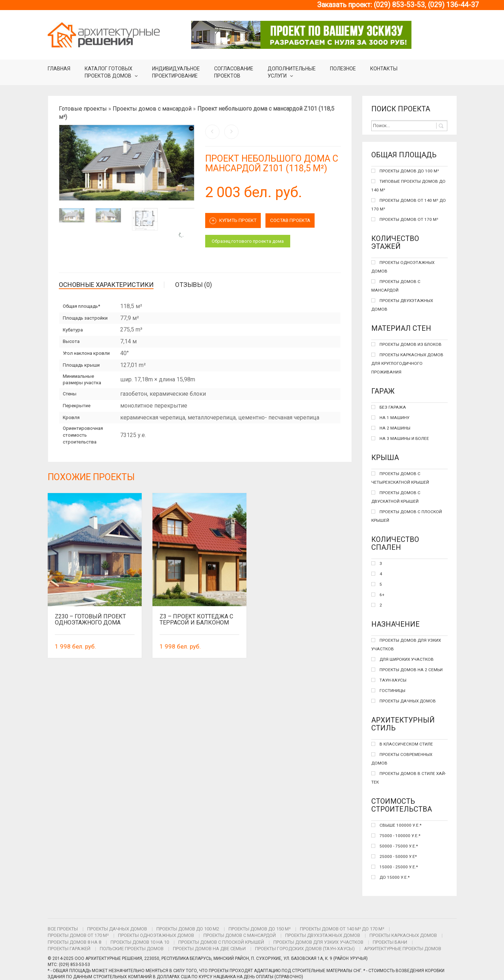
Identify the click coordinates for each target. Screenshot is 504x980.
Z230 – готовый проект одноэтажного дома (90, 620)
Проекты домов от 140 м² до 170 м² (342, 929)
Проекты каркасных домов (403, 935)
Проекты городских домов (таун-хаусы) (305, 949)
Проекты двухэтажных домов (323, 935)
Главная (59, 69)
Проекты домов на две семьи (209, 949)
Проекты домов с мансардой (152, 109)
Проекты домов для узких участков (318, 942)
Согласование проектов (234, 72)
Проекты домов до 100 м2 (188, 929)
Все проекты (63, 929)
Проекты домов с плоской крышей (221, 942)
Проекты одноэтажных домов (156, 935)
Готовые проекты (83, 109)
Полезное (343, 69)
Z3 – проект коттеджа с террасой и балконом (196, 620)
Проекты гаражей (69, 949)
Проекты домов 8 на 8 (74, 942)
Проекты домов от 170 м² (78, 935)
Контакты (384, 69)
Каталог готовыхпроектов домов (109, 72)
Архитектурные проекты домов (403, 949)
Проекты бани (390, 942)
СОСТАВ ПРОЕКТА (298, 220)
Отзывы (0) (194, 285)
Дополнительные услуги (292, 72)
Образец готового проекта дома (248, 239)
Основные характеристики (106, 285)
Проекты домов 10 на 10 (140, 942)
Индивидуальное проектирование (176, 72)
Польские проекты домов (132, 949)
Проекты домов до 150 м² (260, 929)
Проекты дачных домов (117, 929)
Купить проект (236, 220)
